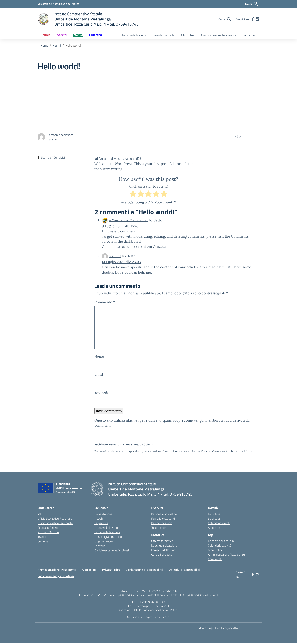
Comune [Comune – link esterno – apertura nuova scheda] (43, 542)
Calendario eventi (219, 524)
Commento (105, 302)
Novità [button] (78, 35)
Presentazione (103, 515)
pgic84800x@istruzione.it (130, 596)
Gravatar (160, 247)
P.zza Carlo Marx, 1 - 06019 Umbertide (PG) (154, 592)
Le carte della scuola (134, 35)
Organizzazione (104, 542)
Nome (99, 357)
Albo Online (188, 35)
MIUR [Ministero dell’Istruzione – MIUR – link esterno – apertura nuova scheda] (41, 515)
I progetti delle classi (164, 551)
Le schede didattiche (164, 547)
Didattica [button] (95, 35)
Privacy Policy (111, 571)
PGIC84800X (162, 607)
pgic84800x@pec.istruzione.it (202, 596)
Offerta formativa (162, 542)
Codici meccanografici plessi (112, 551)
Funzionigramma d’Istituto (111, 538)
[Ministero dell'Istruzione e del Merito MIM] (58, 4)
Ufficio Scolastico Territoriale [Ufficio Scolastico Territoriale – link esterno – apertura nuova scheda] (55, 524)
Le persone (101, 524)
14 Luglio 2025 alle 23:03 (121, 262)
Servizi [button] (62, 35)
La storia (100, 547)
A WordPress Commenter (128, 220)
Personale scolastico (164, 515)
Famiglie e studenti (163, 520)
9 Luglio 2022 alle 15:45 (120, 226)
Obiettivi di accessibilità (184, 571)
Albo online (215, 529)
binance (115, 256)
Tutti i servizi (159, 529)
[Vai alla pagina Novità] (57, 45)
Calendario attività (164, 35)
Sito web (101, 394)
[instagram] (258, 19)
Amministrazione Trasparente (219, 35)
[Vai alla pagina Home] (44, 45)
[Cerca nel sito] (225, 19)
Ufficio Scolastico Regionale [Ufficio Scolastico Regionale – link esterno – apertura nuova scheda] (55, 520)
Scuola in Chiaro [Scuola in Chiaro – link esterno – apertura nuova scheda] (48, 529)
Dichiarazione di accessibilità (144, 571)
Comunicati (250, 35)
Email (99, 376)
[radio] (133, 194)
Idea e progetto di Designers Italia (220, 629)
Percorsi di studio (162, 524)
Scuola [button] (46, 35)
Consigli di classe (162, 556)
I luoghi (99, 520)
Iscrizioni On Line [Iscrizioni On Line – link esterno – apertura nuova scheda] (48, 533)
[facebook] (253, 19)
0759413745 (99, 596)
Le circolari (215, 520)
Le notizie (214, 515)
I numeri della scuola (107, 529)
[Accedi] (251, 4)
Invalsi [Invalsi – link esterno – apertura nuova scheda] (42, 538)
